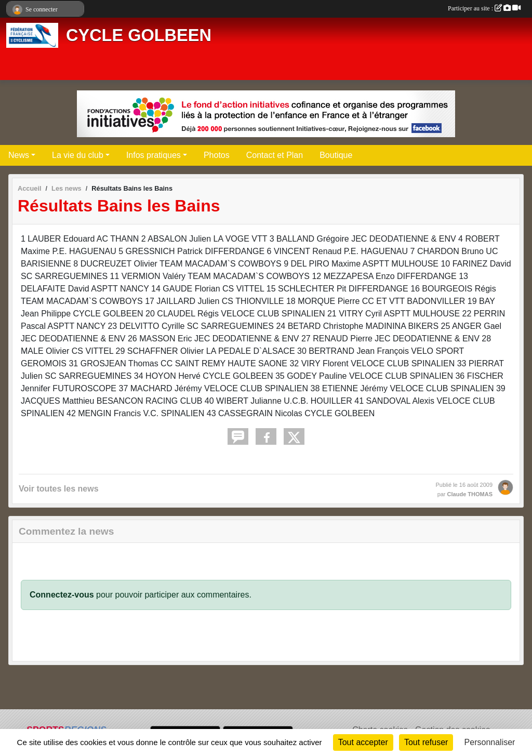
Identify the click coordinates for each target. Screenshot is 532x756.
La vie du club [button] (78, 155)
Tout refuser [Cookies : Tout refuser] (426, 742)
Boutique (336, 155)
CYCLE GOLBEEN (139, 35)
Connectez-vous (62, 595)
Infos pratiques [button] (154, 155)
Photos (217, 155)
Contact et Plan (275, 155)
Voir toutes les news (59, 489)
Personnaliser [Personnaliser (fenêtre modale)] (490, 742)
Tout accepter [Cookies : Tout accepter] (363, 742)
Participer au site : (484, 8)
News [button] (19, 155)
